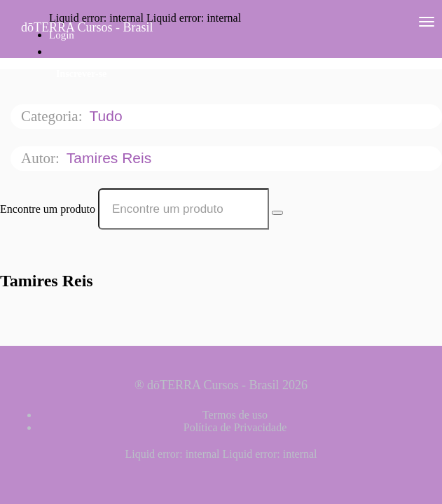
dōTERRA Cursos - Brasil (87, 27)
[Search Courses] (277, 213)
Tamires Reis (111, 158)
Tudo (108, 116)
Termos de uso (235, 415)
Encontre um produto (48, 209)
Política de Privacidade (235, 427)
